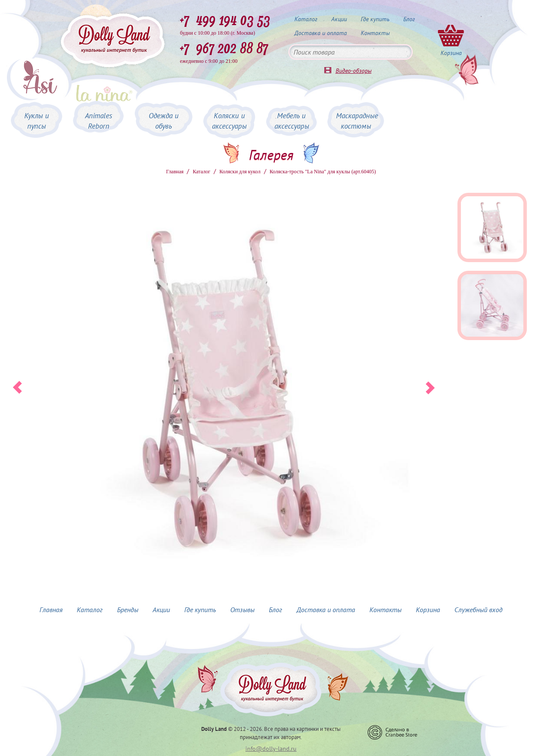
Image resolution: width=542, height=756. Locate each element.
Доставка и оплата (321, 33)
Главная (175, 172)
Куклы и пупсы (37, 121)
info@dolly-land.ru (271, 749)
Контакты (375, 33)
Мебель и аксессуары (292, 121)
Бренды (128, 610)
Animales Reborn (99, 121)
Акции (339, 19)
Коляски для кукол (240, 172)
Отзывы (242, 610)
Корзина (428, 610)
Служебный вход (478, 610)
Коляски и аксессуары (229, 121)
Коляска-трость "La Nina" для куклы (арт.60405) (323, 172)
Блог (409, 19)
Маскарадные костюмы (357, 121)
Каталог (306, 19)
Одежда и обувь (164, 121)
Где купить (375, 19)
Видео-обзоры (354, 71)
